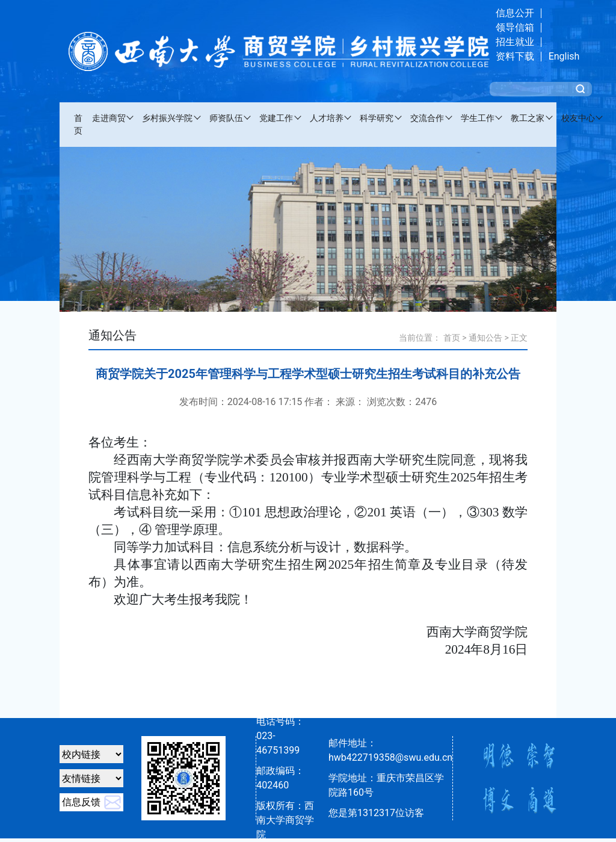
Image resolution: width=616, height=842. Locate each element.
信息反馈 (81, 802)
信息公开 (515, 13)
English (564, 56)
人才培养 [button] (327, 118)
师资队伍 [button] (226, 118)
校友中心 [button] (578, 118)
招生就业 (515, 42)
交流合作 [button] (427, 118)
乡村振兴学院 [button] (167, 118)
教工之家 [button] (528, 118)
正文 (519, 338)
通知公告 (485, 338)
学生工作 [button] (478, 118)
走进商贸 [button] (109, 118)
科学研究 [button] (377, 118)
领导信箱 (515, 27)
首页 (78, 124)
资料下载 (515, 56)
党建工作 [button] (276, 118)
